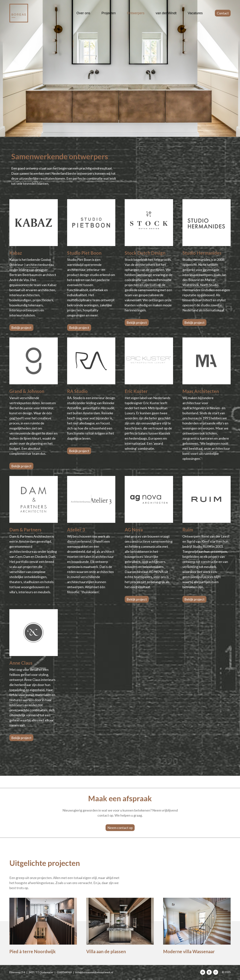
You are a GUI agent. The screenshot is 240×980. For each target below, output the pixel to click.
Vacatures (195, 13)
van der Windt (166, 13)
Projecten (109, 13)
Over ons (83, 13)
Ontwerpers (136, 13)
